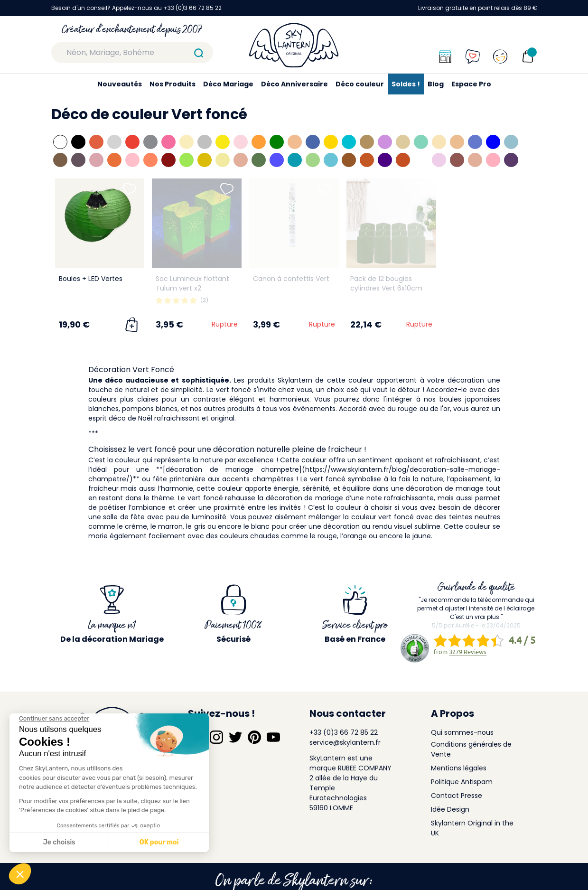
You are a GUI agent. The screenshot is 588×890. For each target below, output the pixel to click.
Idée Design (450, 809)
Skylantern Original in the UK (472, 828)
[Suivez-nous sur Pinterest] (254, 737)
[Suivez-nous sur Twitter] (235, 737)
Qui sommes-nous (462, 732)
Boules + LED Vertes (91, 279)
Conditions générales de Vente (471, 749)
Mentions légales (459, 768)
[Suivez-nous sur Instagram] (216, 737)
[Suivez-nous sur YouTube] (273, 737)
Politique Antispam (462, 782)
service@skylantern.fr (345, 742)
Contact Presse (457, 796)
